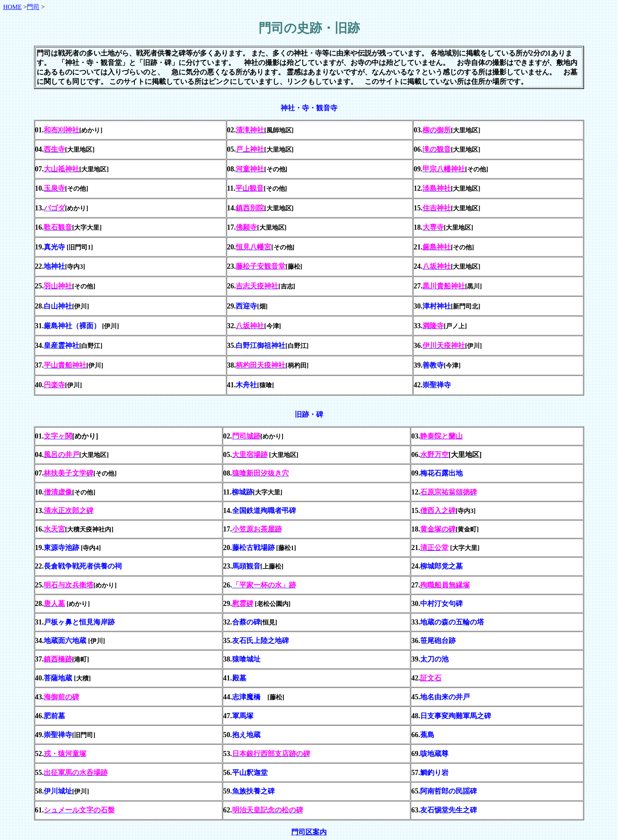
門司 (33, 7)
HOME (12, 7)
